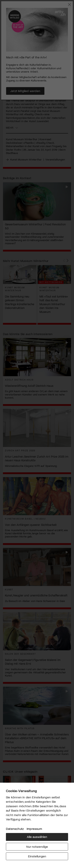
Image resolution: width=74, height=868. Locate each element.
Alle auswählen (37, 837)
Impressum (34, 829)
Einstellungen (37, 856)
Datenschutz (15, 829)
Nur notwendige (37, 846)
